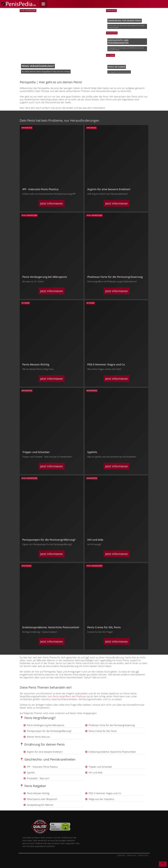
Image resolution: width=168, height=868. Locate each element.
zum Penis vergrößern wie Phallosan (67, 696)
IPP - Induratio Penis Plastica (42, 767)
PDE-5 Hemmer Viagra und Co (105, 793)
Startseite (121, 855)
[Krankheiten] (52, 128)
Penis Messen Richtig (38, 793)
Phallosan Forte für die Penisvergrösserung (112, 725)
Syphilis (31, 773)
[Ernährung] (116, 128)
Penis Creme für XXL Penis (103, 731)
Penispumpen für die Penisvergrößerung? (49, 731)
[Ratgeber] (52, 303)
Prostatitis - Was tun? (38, 778)
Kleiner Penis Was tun (39, 737)
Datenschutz (143, 855)
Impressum (132, 855)
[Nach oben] (163, 864)
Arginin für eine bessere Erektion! (45, 752)
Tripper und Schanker (100, 767)
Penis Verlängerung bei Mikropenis (46, 725)
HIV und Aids (95, 773)
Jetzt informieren (52, 203)
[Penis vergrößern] (52, 215)
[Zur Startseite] (18, 4)
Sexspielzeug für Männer (40, 805)
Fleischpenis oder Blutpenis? (42, 799)
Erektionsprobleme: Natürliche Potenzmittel (112, 752)
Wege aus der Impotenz (101, 799)
